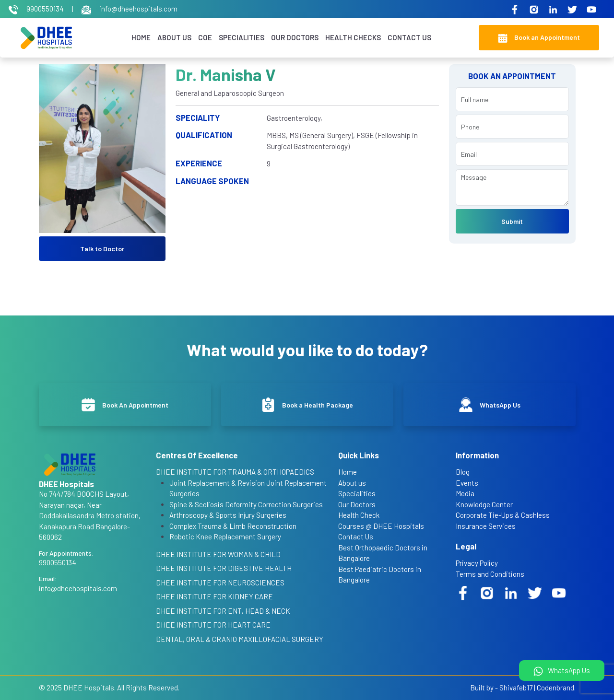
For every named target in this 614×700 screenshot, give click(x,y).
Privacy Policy (477, 563)
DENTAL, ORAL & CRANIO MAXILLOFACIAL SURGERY (240, 639)
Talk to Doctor (102, 249)
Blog (463, 472)
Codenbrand (555, 688)
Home (141, 37)
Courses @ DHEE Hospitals (381, 526)
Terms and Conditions (490, 574)
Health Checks (353, 37)
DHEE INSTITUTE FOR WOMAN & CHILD (218, 554)
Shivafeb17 (516, 688)
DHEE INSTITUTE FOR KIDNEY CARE (214, 596)
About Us (174, 37)
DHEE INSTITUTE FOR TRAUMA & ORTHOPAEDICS (235, 472)
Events (467, 483)
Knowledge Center (484, 504)
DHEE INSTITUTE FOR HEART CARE (213, 625)
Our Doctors (295, 37)
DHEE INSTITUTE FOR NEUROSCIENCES (220, 583)
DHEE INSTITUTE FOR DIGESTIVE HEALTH (224, 568)
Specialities (242, 37)
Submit (512, 221)
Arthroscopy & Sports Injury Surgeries (228, 515)
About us (352, 483)
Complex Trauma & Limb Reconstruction (233, 526)
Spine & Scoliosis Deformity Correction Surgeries (246, 504)
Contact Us (409, 37)
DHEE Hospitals (89, 688)
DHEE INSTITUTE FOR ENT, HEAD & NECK (223, 611)
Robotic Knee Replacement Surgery (225, 537)
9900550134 (37, 9)
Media (465, 493)
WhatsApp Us (562, 671)
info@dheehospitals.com (130, 9)
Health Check (359, 515)
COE (205, 37)
